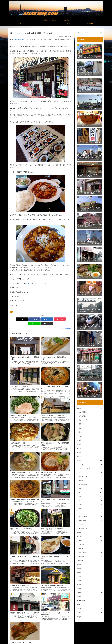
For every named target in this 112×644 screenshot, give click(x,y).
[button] (67, 319)
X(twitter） (93, 639)
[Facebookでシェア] (25, 319)
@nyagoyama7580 (19, 40)
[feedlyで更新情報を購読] (56, 631)
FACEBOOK (100, 639)
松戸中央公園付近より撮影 (80, 642)
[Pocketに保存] (46, 319)
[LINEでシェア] (56, 319)
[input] (90, 33)
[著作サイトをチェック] (53, 631)
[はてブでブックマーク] (36, 319)
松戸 (85, 639)
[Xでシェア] (15, 319)
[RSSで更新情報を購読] (60, 631)
